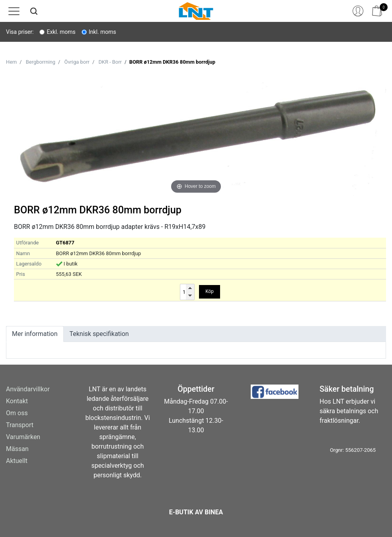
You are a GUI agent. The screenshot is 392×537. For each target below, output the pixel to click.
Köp (210, 291)
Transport (20, 425)
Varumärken (23, 437)
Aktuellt (17, 461)
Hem (11, 62)
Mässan (17, 449)
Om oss (17, 413)
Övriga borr (77, 62)
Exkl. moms (61, 32)
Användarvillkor (28, 389)
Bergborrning (41, 62)
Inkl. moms (102, 32)
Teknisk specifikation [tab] (99, 334)
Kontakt (17, 401)
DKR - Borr (110, 62)
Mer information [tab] (35, 334)
